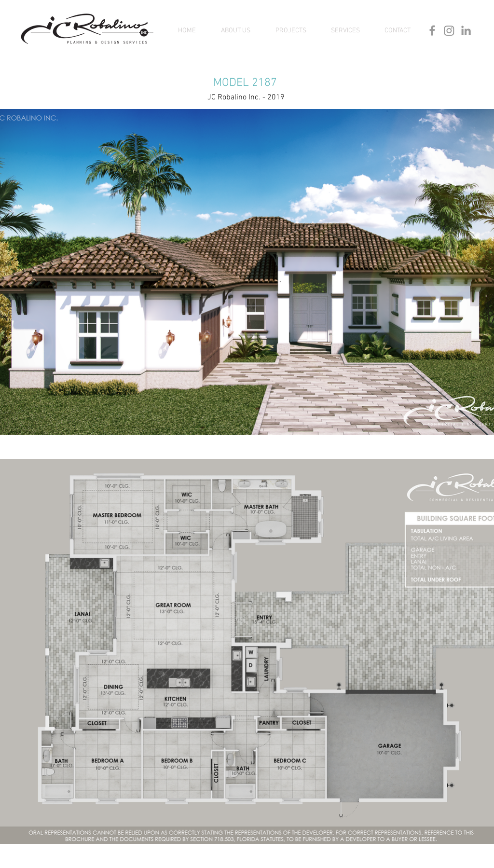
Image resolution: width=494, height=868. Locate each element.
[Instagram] (449, 30)
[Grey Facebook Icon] (432, 30)
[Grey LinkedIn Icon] (466, 30)
